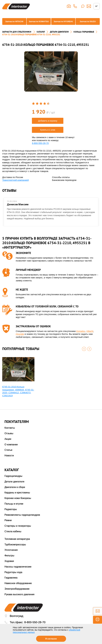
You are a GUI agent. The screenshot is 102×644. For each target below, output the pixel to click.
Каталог (41, 36)
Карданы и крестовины (17, 497)
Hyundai (20, 338)
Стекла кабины (13, 536)
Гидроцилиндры (13, 480)
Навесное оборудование (18, 587)
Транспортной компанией (16, 184)
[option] (51, 76)
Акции (8, 443)
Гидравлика (11, 582)
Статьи (8, 454)
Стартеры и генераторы (18, 530)
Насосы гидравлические (18, 571)
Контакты (10, 432)
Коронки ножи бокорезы (18, 502)
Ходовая (9, 565)
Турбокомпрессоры (15, 549)
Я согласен (51, 639)
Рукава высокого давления (19, 599)
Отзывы (9, 438)
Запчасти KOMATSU (38, 25)
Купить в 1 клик (48, 134)
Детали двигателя (14, 486)
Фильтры (9, 560)
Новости (9, 460)
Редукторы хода (13, 576)
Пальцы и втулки (14, 508)
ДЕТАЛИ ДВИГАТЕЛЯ (59, 36)
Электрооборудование (17, 593)
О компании (11, 449)
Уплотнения (11, 554)
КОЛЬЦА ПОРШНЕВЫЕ (84, 36)
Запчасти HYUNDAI (64, 25)
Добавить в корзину (48, 125)
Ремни (8, 524)
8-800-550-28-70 (40, 147)
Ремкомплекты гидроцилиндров (22, 519)
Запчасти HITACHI (13, 25)
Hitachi (90, 335)
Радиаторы (11, 513)
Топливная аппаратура (17, 543)
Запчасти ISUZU (89, 25)
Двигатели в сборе (15, 491)
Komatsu (81, 335)
